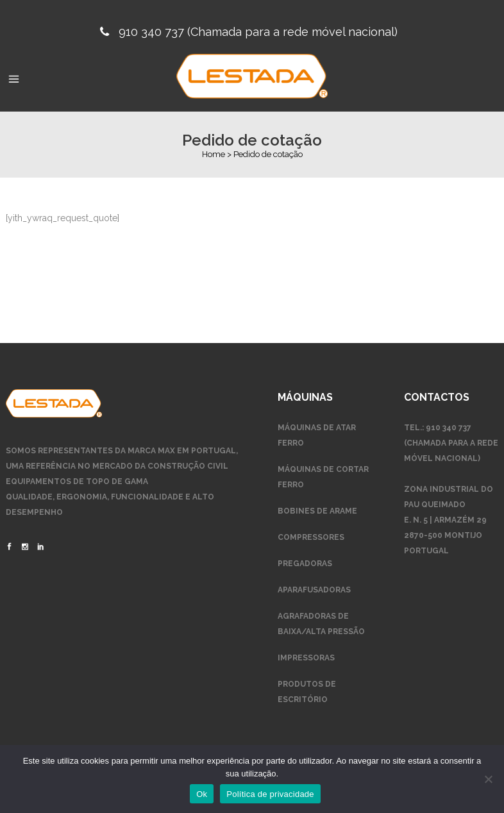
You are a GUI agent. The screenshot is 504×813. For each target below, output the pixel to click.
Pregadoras (305, 564)
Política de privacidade (270, 794)
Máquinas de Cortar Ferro (323, 477)
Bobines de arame (317, 511)
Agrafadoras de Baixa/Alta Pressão (321, 624)
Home (214, 154)
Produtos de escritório (307, 692)
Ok (202, 794)
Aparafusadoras (314, 590)
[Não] (488, 779)
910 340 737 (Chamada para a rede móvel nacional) (258, 32)
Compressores (311, 537)
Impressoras (306, 658)
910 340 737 (449, 428)
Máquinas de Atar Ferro (317, 435)
